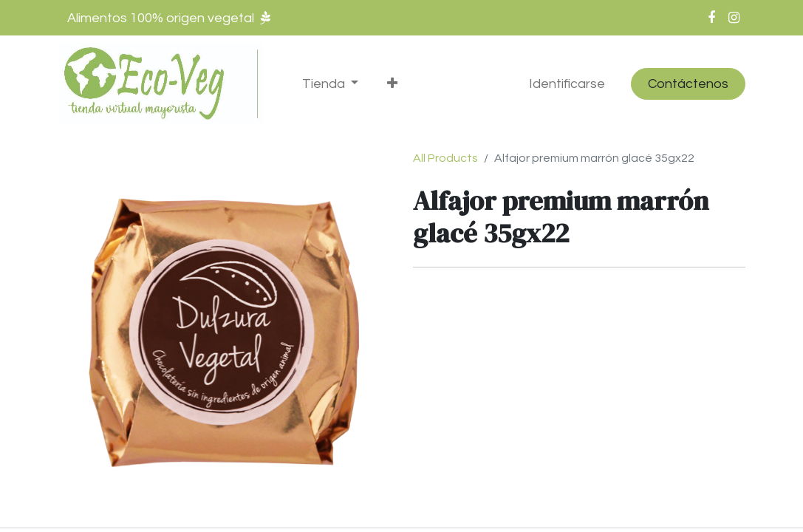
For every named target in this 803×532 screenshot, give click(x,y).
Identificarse (567, 84)
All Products (445, 158)
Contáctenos (688, 84)
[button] (393, 84)
